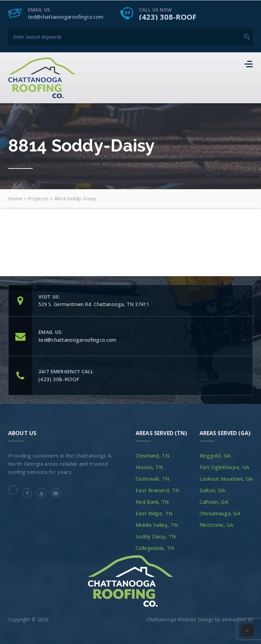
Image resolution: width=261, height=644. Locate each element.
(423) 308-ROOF (168, 16)
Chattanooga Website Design (180, 619)
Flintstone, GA (216, 524)
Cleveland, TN (152, 455)
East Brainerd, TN (157, 490)
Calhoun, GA (214, 501)
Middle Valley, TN (157, 524)
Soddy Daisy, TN (156, 536)
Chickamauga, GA (220, 513)
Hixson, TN (149, 467)
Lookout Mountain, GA (226, 478)
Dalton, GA (212, 490)
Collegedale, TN (155, 548)
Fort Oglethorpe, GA (224, 467)
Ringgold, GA (215, 455)
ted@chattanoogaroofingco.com (66, 16)
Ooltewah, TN (153, 478)
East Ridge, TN (154, 513)
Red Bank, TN (152, 501)
